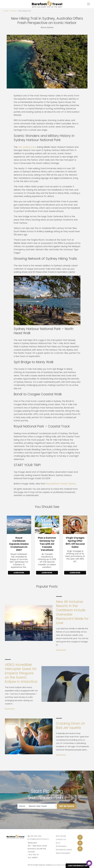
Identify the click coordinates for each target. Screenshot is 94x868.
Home (6, 11)
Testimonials (61, 846)
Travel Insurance (63, 853)
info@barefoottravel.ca (39, 839)
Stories (14, 11)
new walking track (27, 147)
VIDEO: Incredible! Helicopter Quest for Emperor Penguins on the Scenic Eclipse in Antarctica (21, 673)
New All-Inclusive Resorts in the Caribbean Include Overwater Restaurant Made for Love (72, 612)
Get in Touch (67, 806)
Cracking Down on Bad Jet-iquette (71, 726)
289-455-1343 (36, 836)
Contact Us (61, 839)
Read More (61, 650)
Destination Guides (64, 850)
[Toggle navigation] (88, 4)
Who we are (61, 836)
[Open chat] (89, 863)
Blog (58, 843)
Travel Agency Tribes (60, 865)
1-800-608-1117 (33, 855)
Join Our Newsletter (77, 866)
